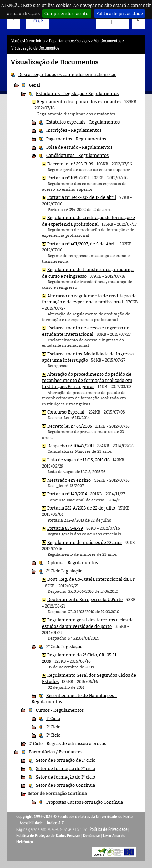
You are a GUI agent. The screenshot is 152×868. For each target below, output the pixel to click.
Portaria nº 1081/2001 (68, 178)
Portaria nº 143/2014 (67, 494)
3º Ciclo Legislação (64, 571)
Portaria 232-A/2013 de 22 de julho (81, 508)
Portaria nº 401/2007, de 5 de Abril (82, 244)
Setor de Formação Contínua (65, 785)
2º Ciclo (53, 727)
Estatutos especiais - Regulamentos (83, 122)
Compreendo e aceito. (67, 13)
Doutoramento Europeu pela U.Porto (85, 599)
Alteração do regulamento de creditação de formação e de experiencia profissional (89, 299)
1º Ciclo (53, 718)
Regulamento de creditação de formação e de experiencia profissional (89, 221)
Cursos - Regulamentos (60, 710)
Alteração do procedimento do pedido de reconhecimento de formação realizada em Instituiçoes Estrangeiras (87, 380)
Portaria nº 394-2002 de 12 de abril (82, 197)
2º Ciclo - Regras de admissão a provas (67, 743)
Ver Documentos (108, 41)
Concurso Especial (66, 412)
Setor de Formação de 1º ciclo (66, 760)
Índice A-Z (55, 823)
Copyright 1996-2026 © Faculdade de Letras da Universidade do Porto (74, 817)
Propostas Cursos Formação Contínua (85, 802)
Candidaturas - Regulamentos (77, 155)
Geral (34, 85)
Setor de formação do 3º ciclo (65, 777)
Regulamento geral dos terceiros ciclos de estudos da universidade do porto (88, 623)
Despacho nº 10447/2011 (71, 446)
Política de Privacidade (109, 829)
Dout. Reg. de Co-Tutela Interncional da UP (91, 579)
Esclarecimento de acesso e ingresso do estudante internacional (86, 331)
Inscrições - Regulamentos (74, 130)
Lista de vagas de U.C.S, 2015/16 (78, 460)
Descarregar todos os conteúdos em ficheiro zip (67, 74)
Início (40, 41)
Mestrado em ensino (69, 480)
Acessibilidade (31, 823)
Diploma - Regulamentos (72, 562)
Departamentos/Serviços (69, 41)
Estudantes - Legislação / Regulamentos (77, 93)
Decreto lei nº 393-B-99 (70, 164)
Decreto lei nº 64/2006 (70, 426)
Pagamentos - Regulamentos (76, 139)
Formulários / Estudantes (56, 752)
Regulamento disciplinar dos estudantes (79, 101)
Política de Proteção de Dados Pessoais (48, 836)
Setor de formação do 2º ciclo (65, 768)
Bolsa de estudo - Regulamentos (79, 147)
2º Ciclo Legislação (64, 646)
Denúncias (92, 836)
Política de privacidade (120, 13)
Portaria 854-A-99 (65, 528)
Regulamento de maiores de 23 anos (85, 542)
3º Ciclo (53, 735)
